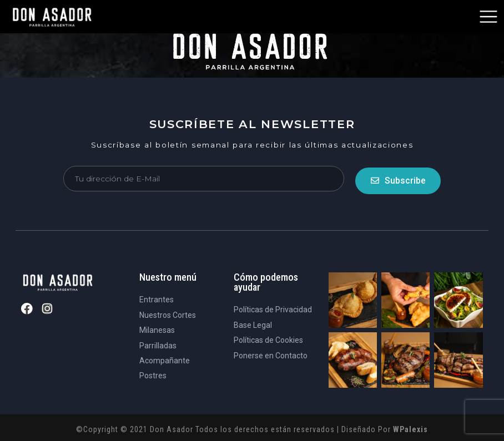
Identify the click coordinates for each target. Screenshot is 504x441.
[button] (488, 17)
